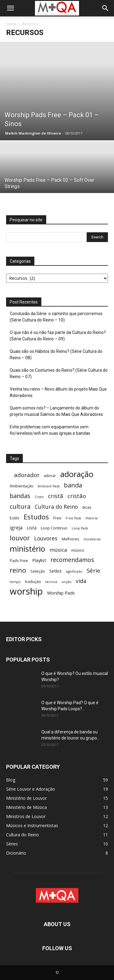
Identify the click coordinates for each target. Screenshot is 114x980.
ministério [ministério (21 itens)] (28, 549)
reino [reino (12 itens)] (18, 570)
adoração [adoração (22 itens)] (77, 474)
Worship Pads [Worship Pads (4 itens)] (61, 593)
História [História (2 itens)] (92, 518)
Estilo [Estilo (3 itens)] (15, 518)
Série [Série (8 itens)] (93, 570)
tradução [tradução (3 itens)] (33, 581)
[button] (10, 8)
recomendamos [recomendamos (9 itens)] (72, 560)
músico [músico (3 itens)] (78, 550)
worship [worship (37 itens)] (26, 591)
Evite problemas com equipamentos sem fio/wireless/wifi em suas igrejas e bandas (50, 430)
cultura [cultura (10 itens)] (20, 506)
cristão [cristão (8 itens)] (77, 496)
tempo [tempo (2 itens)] (15, 582)
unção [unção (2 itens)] (66, 582)
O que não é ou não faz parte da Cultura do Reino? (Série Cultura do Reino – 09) (58, 336)
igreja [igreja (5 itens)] (16, 528)
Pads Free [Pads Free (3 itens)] (19, 560)
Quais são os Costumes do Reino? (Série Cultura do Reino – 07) (59, 373)
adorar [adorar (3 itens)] (50, 476)
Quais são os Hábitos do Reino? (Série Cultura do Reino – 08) (56, 355)
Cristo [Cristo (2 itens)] (39, 497)
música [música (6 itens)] (58, 550)
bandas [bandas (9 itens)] (20, 496)
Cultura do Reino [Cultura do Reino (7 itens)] (56, 507)
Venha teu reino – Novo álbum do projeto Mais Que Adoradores (58, 392)
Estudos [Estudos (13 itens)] (36, 517)
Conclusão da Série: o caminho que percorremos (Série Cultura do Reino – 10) (56, 317)
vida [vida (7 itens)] (81, 581)
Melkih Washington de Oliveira (33, 133)
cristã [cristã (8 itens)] (56, 496)
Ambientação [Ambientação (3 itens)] (22, 486)
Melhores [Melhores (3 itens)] (71, 539)
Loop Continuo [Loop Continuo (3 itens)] (54, 528)
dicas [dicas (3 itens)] (87, 507)
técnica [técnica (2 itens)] (51, 582)
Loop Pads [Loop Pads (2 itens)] (80, 528)
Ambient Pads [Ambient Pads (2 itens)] (49, 486)
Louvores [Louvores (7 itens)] (46, 538)
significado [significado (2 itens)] (74, 571)
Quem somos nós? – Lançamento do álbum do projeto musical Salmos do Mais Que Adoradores (56, 411)
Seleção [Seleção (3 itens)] (38, 571)
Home (11, 24)
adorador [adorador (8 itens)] (27, 475)
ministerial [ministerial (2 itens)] (92, 539)
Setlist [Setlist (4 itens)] (55, 571)
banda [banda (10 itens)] (73, 485)
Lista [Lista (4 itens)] (32, 528)
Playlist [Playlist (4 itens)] (39, 560)
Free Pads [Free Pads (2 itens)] (73, 518)
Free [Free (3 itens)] (57, 518)
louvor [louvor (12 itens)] (20, 538)
